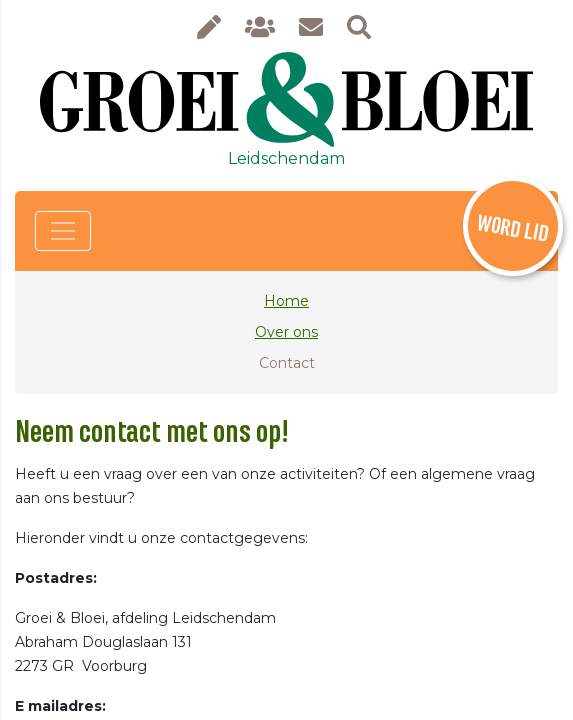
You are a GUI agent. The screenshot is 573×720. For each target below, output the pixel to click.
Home (286, 301)
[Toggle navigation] (63, 231)
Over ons (286, 332)
